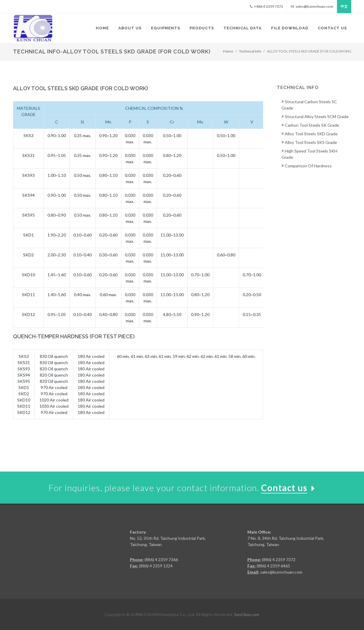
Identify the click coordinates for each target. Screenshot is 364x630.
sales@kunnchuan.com (312, 7)
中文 (344, 6)
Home (228, 51)
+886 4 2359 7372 (266, 7)
